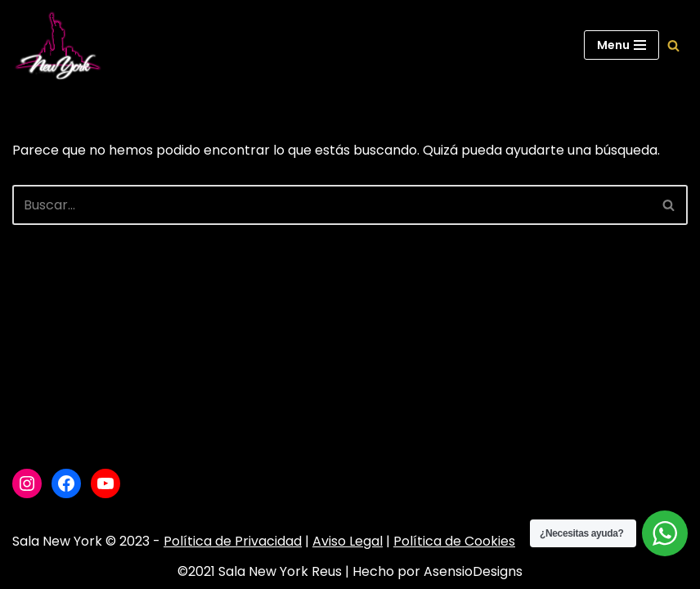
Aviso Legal (348, 541)
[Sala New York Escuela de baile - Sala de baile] (57, 45)
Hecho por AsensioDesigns (437, 571)
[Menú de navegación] (621, 45)
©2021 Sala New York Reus (260, 571)
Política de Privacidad (233, 541)
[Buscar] (673, 45)
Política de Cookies (454, 541)
